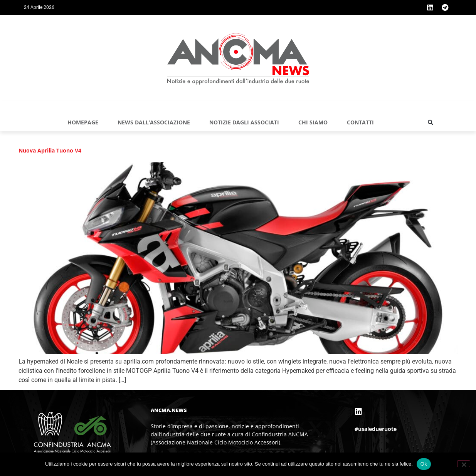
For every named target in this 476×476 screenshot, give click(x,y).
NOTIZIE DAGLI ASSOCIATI (244, 122)
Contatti (360, 122)
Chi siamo (313, 122)
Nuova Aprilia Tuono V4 (50, 150)
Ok (424, 464)
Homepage (83, 122)
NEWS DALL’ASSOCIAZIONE (154, 122)
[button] (431, 122)
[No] (464, 464)
